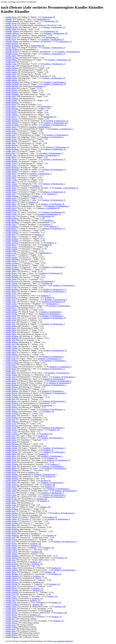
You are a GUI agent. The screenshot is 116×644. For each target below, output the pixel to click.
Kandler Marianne (12, 444)
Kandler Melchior (12, 109)
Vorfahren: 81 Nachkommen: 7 (56, 393)
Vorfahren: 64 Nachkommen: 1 (65, 570)
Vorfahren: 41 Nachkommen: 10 (49, 359)
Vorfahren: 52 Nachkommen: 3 (52, 456)
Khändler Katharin (12, 50)
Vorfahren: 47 (46, 296)
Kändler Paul (10, 153)
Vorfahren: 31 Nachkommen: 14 (53, 409)
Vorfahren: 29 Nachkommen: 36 (53, 302)
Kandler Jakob (11, 96)
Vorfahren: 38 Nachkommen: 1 (52, 438)
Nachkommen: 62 (52, 37)
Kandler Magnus (12, 411)
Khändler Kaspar (12, 27)
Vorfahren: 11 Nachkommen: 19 (57, 147)
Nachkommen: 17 (40, 86)
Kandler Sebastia (12, 123)
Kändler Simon (11, 165)
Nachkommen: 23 (43, 19)
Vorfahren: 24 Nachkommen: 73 (54, 170)
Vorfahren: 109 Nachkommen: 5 (54, 385)
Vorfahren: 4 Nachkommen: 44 (48, 208)
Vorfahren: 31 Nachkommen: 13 (58, 460)
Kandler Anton (11, 176)
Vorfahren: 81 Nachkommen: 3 (54, 379)
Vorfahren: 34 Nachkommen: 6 (59, 519)
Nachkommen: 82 (49, 17)
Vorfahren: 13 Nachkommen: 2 (58, 206)
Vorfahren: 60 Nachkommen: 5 (64, 513)
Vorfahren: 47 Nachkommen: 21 (54, 289)
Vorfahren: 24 (33, 202)
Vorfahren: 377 (35, 615)
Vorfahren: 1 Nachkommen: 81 (53, 39)
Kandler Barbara (12, 80)
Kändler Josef (11, 371)
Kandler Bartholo (12, 44)
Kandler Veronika (12, 397)
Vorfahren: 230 (48, 548)
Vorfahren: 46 (47, 245)
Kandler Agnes (11, 334)
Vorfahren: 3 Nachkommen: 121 (54, 78)
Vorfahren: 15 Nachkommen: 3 (53, 316)
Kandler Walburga (12, 422)
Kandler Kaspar (11, 72)
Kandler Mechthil (12, 277)
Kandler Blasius (11, 141)
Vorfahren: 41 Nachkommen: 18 (54, 318)
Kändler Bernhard (12, 149)
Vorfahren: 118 (36, 546)
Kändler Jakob (11, 178)
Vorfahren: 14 (37, 186)
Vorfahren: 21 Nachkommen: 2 (64, 285)
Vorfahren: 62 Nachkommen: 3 (53, 466)
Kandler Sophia (11, 550)
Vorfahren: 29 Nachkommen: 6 (43, 281)
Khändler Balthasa (12, 33)
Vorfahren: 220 (36, 544)
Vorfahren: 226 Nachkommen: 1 (54, 495)
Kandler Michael (12, 145)
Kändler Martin (11, 200)
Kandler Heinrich (12, 633)
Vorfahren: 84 (45, 481)
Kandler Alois (11, 631)
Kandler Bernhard (12, 84)
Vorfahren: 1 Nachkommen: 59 (54, 84)
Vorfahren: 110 (39, 576)
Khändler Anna (11, 155)
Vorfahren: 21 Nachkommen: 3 (53, 357)
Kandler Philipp (11, 60)
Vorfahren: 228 (33, 472)
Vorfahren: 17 (47, 224)
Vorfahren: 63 (50, 476)
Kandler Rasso (11, 308)
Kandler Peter (11, 324)
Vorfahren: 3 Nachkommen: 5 (40, 127)
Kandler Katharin (12, 68)
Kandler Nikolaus (12, 474)
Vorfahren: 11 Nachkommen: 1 (62, 129)
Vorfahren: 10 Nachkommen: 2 (60, 381)
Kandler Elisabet (12, 249)
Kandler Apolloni (12, 239)
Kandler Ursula (11, 25)
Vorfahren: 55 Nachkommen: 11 (53, 369)
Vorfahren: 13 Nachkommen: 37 (48, 155)
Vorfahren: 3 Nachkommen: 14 (54, 48)
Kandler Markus (12, 70)
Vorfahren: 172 (59, 621)
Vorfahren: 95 (43, 454)
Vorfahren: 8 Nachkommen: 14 (49, 214)
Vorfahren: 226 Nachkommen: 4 (53, 497)
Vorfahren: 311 (38, 588)
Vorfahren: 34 (36, 533)
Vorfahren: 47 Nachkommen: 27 (53, 228)
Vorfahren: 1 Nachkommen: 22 (54, 27)
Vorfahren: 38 (48, 450)
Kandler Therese (12, 119)
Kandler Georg (11, 23)
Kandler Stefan (11, 29)
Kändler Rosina (11, 298)
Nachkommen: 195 (51, 31)
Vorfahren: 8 (49, 220)
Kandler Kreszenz (12, 281)
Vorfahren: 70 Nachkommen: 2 (43, 405)
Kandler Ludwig (12, 552)
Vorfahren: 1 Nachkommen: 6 (51, 312)
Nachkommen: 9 (52, 304)
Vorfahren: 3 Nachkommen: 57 (54, 64)
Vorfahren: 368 (37, 552)
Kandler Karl (10, 619)
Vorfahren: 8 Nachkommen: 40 (53, 212)
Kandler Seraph (11, 346)
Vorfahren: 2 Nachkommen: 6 (55, 82)
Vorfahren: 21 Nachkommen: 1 (55, 361)
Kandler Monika (12, 314)
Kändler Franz (11, 296)
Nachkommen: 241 (38, 46)
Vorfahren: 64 (56, 568)
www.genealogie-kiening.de (63, 641)
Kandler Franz (11, 302)
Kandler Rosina (11, 133)
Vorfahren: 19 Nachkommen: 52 (54, 192)
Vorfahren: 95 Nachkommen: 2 (54, 452)
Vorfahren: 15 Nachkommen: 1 (54, 267)
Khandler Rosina (12, 52)
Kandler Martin (11, 17)
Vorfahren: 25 (55, 464)
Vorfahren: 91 (48, 611)
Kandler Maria (11, 48)
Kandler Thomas (12, 367)
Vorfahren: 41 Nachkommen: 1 (58, 489)
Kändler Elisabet (12, 267)
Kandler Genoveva (12, 434)
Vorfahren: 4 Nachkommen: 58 (54, 149)
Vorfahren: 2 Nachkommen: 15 (57, 121)
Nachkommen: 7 (47, 107)
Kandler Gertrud (12, 531)
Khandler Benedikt (13, 21)
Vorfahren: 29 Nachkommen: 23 (55, 350)
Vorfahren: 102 (48, 411)
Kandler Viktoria (12, 578)
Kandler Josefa (11, 466)
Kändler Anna (11, 224)
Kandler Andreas (12, 115)
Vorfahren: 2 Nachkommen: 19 (54, 54)
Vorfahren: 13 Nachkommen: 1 (53, 137)
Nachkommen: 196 (51, 21)
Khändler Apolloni (12, 31)
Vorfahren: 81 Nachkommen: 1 (53, 391)
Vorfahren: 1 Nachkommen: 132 (59, 60)
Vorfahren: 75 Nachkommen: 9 (54, 448)
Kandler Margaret (12, 86)
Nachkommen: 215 (65, 41)
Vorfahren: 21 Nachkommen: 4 (60, 367)
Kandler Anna (11, 131)
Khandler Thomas (12, 41)
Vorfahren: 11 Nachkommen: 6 (57, 135)
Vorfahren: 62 (50, 487)
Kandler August (11, 310)
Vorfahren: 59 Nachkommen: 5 (64, 377)
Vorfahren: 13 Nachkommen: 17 (52, 153)
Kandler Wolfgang (12, 82)
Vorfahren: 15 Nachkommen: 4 (40, 174)
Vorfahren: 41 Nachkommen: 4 (50, 314)
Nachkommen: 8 (46, 253)
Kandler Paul (10, 420)
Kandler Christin (12, 489)
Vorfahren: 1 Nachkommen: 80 (69, 52)
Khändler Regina (12, 54)
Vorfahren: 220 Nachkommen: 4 (65, 542)
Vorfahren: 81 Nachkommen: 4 (60, 383)
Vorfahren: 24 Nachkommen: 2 (54, 184)
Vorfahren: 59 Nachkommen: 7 (53, 428)
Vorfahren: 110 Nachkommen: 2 (53, 483)
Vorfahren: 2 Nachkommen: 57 (54, 159)
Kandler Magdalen (12, 46)
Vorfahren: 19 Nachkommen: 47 (66, 188)
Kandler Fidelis (11, 251)
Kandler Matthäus (12, 241)
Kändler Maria (11, 105)
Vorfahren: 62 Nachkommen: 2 (56, 468)
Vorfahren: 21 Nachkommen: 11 (55, 292)
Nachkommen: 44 (48, 216)
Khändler (9, 19)
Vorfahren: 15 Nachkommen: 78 (54, 125)
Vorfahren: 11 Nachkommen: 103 (56, 123)
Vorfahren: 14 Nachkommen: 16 (53, 200)
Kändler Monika (12, 161)
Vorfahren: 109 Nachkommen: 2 (54, 401)
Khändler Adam (11, 78)
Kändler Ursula (11, 432)
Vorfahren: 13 (54, 226)
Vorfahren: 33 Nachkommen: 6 (45, 474)
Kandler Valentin (12, 348)
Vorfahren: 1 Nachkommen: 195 (56, 33)
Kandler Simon (11, 163)
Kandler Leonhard (12, 263)
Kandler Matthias (12, 102)
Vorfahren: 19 (52, 194)
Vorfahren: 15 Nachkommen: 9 (56, 300)
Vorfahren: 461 (62, 613)
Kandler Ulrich (11, 294)
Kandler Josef (11, 62)
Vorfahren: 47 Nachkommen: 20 (51, 273)
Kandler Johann (11, 35)
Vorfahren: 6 (44, 501)
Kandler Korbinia (12, 361)
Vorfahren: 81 (43, 436)
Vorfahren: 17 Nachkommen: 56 (52, 204)
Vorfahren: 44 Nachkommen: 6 (66, 491)
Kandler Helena (11, 312)
